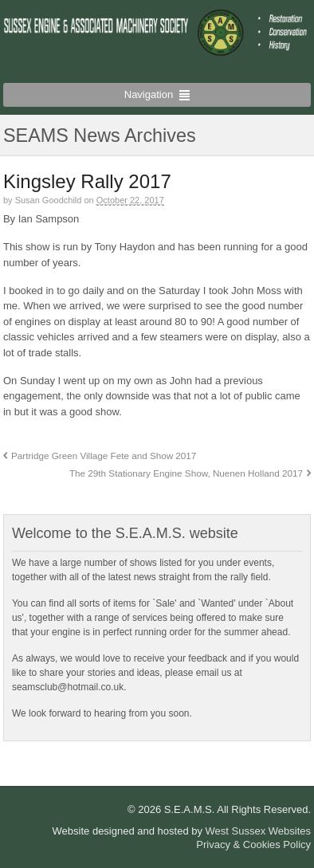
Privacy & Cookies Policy (253, 844)
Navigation (149, 94)
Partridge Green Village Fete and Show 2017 (104, 456)
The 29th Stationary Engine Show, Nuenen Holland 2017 (186, 473)
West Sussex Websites (258, 831)
